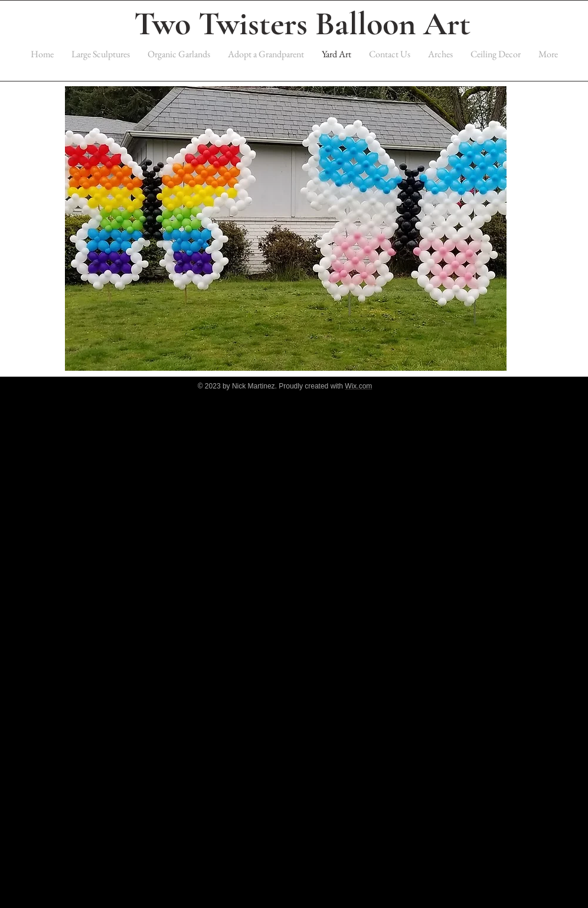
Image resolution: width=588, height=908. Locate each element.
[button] (286, 228)
